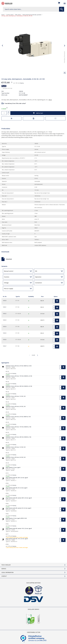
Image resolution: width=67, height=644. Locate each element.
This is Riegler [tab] (6, 565)
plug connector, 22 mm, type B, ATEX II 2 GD (16, 518)
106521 (5, 307)
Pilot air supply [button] (9, 289)
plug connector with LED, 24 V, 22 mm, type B (17, 488)
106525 (5, 333)
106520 (5, 301)
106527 (5, 346)
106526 (5, 340)
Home (3, 15)
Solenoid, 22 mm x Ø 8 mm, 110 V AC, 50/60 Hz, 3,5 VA (19, 376)
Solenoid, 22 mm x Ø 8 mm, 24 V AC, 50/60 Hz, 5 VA (18, 417)
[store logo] (7, 3)
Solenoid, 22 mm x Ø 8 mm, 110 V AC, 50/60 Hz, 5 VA (18, 427)
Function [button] (7, 277)
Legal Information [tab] (7, 572)
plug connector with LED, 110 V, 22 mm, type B (17, 539)
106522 (5, 314)
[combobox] (33, 9)
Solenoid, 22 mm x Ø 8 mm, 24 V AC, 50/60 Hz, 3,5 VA (19, 366)
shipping (22, 83)
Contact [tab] (4, 576)
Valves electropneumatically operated (32, 15)
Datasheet (9, 259)
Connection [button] (38, 283)
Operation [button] (38, 277)
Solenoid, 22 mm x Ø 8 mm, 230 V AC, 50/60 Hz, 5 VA (18, 437)
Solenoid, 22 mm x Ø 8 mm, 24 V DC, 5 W (16, 457)
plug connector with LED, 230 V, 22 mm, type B (17, 478)
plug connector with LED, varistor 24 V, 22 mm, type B (18, 508)
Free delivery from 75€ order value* (15, 103)
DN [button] (36, 271)
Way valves (18, 15)
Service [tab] (4, 569)
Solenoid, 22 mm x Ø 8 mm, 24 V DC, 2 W (16, 407)
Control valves (10, 15)
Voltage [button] (6, 283)
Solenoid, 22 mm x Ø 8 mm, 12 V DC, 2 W (16, 396)
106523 (5, 320)
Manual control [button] (9, 271)
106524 (5, 327)
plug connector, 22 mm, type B (13, 468)
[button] (65, 73)
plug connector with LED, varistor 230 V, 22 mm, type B (19, 498)
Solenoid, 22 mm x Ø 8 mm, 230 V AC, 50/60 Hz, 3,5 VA (19, 386)
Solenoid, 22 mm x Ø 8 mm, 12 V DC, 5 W (16, 447)
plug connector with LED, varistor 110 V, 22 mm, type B (19, 529)
